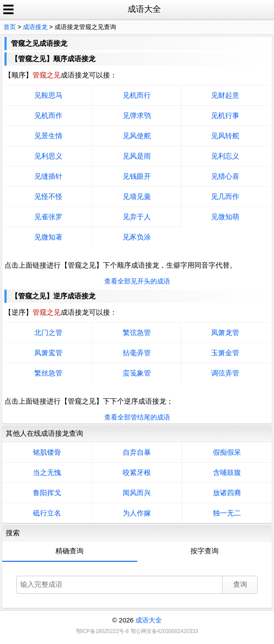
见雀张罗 (48, 217)
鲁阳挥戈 (47, 493)
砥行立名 (47, 513)
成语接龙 (35, 27)
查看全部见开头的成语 (137, 281)
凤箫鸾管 (48, 353)
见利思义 (48, 156)
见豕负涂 (137, 237)
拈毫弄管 (137, 353)
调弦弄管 (225, 373)
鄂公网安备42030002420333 (164, 631)
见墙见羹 (137, 197)
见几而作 (225, 197)
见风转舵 (225, 136)
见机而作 (48, 116)
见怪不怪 (48, 197)
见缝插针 (48, 176)
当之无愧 (47, 473)
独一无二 (227, 513)
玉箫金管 (225, 353)
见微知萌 (225, 217)
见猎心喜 (225, 176)
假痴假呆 (227, 452)
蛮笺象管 (137, 373)
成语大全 (149, 620)
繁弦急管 (137, 333)
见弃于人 (137, 217)
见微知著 (48, 237)
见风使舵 (137, 136)
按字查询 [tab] (205, 551)
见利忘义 (225, 156)
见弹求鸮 (137, 116)
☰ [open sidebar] (8, 10)
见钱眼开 (137, 176)
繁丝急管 (48, 373)
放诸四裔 (227, 493)
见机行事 (225, 116)
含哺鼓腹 (227, 473)
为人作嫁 (137, 513)
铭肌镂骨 (47, 452)
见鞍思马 (48, 95)
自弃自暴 (137, 452)
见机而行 (137, 95)
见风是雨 (137, 156)
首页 (10, 27)
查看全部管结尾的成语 (137, 417)
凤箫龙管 (225, 333)
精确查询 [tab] (69, 551)
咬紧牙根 (137, 473)
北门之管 (48, 333)
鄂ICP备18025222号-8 (102, 631)
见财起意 (225, 95)
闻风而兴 (137, 493)
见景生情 (48, 136)
